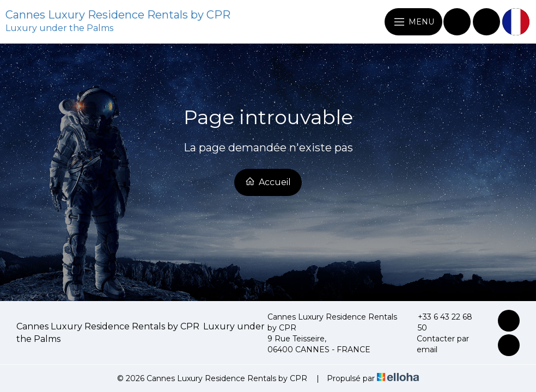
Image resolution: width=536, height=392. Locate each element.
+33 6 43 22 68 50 (439, 322)
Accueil (268, 182)
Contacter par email (437, 344)
